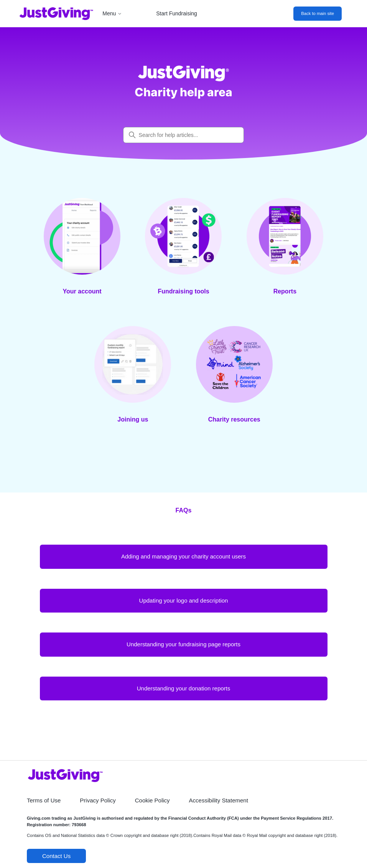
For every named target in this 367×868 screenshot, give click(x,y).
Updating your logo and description (184, 600)
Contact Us (56, 856)
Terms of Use (44, 800)
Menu (112, 13)
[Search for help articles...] (184, 135)
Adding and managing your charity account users (183, 556)
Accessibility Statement (219, 800)
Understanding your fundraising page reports (183, 644)
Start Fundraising (177, 13)
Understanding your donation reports (184, 688)
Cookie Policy (152, 800)
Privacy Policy (98, 800)
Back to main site (318, 13)
